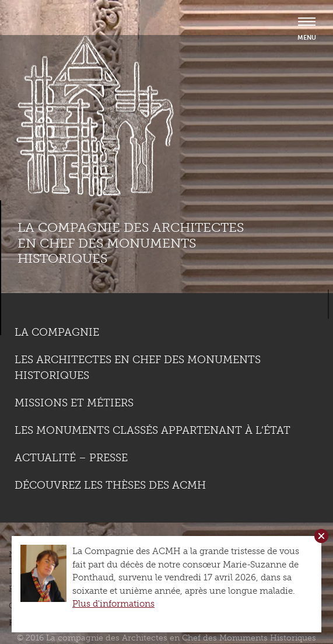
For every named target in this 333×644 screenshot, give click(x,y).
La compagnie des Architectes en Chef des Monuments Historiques (131, 243)
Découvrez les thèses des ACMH (110, 485)
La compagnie (57, 332)
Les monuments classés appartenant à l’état (153, 430)
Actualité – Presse (71, 458)
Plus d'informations (113, 604)
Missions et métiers (74, 403)
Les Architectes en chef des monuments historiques (138, 368)
